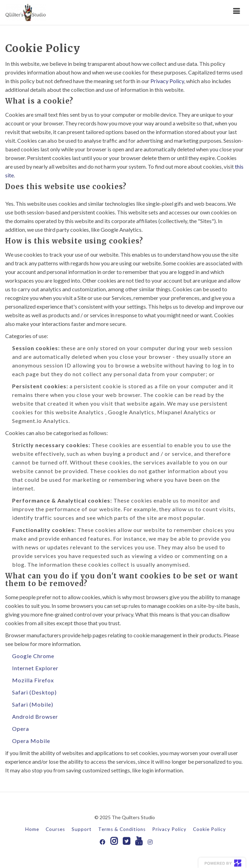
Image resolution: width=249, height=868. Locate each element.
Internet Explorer (35, 668)
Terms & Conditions (122, 829)
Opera (21, 729)
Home (32, 829)
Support (82, 829)
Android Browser (35, 716)
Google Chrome (33, 656)
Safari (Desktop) (34, 692)
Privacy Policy (167, 81)
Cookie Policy (209, 829)
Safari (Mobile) (33, 704)
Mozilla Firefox (33, 680)
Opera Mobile (31, 741)
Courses (55, 829)
